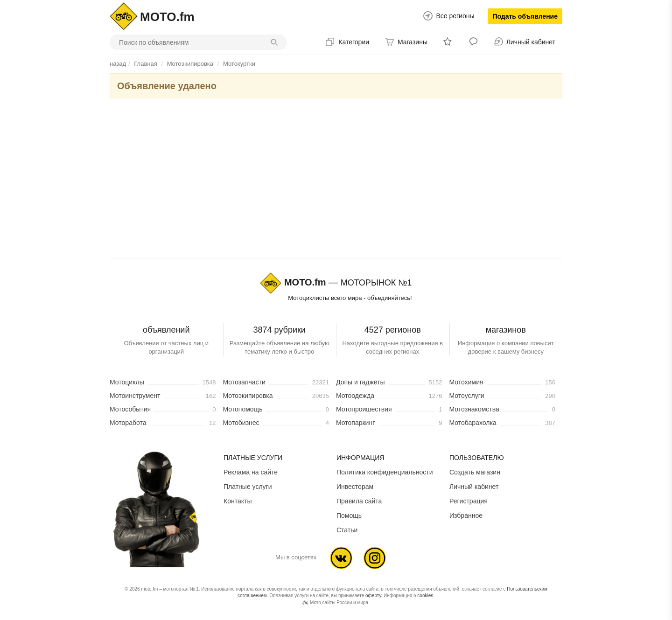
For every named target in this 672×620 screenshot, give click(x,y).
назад (118, 64)
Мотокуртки (239, 64)
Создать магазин (475, 472)
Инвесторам (355, 487)
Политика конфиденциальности (385, 472)
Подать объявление (525, 16)
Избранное (466, 516)
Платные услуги (248, 487)
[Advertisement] (336, 180)
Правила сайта (359, 501)
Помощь (349, 516)
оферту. (374, 596)
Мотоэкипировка (190, 64)
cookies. (426, 596)
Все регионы (455, 16)
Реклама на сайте (251, 472)
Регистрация (469, 501)
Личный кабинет (474, 487)
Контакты (238, 501)
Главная (145, 64)
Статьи (347, 530)
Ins (375, 558)
